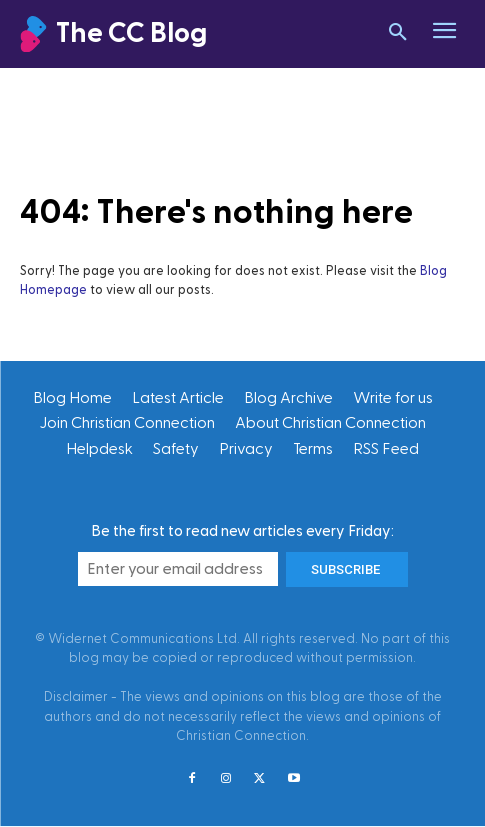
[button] (398, 34)
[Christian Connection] (178, 34)
